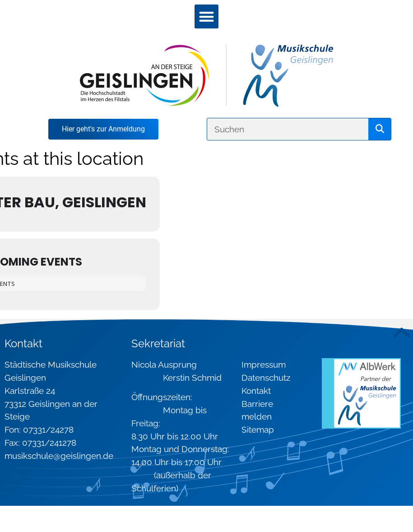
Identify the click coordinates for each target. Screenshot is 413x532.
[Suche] (380, 129)
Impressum (264, 364)
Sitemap (258, 429)
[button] (206, 16)
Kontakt (256, 391)
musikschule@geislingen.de (59, 456)
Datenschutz (266, 378)
